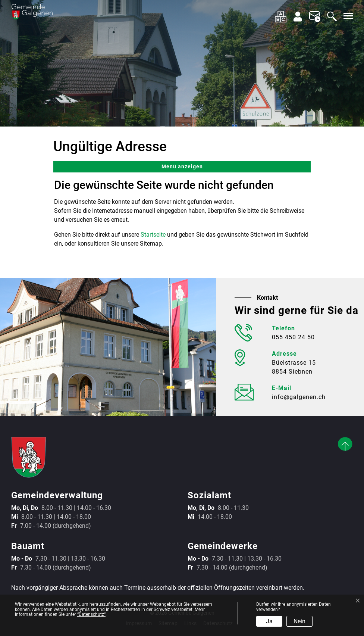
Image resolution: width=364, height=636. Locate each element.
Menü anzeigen (182, 166)
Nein (299, 621)
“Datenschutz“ (91, 614)
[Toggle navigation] (347, 16)
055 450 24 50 (293, 337)
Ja (269, 621)
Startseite (153, 235)
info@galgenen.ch (299, 397)
